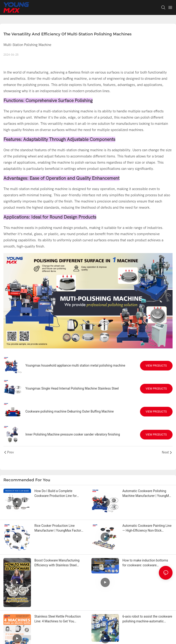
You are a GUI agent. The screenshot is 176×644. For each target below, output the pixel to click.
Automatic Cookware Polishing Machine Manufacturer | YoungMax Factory (147, 494)
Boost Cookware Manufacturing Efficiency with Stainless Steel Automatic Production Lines (57, 563)
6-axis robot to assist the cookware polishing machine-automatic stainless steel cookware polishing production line (147, 619)
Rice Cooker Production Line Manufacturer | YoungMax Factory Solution (58, 528)
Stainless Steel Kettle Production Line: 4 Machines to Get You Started (58, 619)
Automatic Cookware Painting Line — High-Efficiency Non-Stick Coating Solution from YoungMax (147, 528)
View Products (156, 366)
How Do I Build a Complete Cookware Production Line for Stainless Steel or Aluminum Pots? (59, 494)
